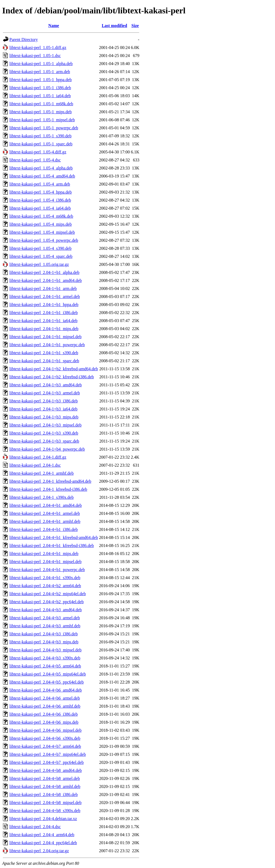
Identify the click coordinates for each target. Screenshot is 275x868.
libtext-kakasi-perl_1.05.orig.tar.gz (39, 264)
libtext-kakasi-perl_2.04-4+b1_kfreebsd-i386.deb (52, 546)
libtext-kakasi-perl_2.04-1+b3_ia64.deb (43, 409)
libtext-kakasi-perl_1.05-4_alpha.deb (41, 168)
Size (135, 26)
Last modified (114, 26)
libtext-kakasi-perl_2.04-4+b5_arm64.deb (45, 666)
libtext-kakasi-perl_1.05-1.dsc (35, 56)
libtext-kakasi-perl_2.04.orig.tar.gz (39, 851)
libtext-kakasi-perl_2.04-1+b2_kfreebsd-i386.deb (52, 377)
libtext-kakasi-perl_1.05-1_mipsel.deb (42, 120)
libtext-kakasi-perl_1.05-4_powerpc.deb (44, 240)
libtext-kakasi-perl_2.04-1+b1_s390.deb (44, 353)
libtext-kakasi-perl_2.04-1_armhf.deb (42, 473)
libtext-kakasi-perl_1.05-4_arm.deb (40, 184)
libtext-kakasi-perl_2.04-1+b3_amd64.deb (46, 385)
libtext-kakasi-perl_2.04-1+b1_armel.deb (45, 297)
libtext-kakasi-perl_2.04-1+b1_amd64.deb (46, 280)
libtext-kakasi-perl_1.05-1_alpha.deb (41, 64)
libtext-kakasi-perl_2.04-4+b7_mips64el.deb (48, 754)
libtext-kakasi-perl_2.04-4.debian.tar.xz (43, 819)
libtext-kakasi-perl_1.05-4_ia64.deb (40, 208)
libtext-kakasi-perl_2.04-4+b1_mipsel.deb (45, 562)
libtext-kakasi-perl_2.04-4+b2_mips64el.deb (48, 594)
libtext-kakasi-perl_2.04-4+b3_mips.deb (44, 642)
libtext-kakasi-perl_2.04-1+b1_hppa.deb (44, 305)
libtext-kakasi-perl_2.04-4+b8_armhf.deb (45, 786)
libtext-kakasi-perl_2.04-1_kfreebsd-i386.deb (48, 489)
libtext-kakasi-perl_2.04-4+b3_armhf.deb (45, 626)
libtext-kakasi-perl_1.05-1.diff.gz (38, 48)
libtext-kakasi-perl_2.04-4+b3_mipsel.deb (45, 650)
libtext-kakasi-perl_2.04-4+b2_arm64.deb (45, 586)
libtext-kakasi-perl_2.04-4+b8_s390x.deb (45, 811)
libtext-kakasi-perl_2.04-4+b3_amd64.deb (46, 610)
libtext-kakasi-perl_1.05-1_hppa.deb (41, 80)
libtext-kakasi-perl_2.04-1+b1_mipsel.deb (45, 337)
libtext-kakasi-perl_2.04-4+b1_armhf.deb (45, 521)
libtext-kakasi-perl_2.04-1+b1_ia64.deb (43, 321)
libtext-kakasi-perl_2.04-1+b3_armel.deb (45, 393)
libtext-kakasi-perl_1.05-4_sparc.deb (41, 256)
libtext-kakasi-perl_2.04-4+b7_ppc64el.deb (46, 762)
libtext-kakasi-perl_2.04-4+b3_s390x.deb (45, 658)
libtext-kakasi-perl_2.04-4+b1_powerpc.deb (47, 570)
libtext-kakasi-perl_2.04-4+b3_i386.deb (44, 634)
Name (54, 26)
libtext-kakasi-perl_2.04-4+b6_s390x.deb (45, 738)
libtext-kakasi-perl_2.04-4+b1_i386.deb (44, 529)
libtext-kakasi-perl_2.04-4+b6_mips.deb (44, 722)
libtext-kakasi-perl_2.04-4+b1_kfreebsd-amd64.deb (54, 537)
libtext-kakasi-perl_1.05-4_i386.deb (40, 200)
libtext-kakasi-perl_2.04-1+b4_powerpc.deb (47, 449)
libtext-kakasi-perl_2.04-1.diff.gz (38, 457)
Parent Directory (24, 39)
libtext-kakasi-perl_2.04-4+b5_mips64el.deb (48, 674)
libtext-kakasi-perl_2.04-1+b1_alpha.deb (44, 272)
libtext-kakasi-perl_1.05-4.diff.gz (38, 152)
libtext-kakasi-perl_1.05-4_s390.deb (40, 248)
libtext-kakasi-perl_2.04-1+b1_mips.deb (44, 329)
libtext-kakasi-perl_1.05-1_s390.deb (40, 136)
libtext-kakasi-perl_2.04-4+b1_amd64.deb (46, 505)
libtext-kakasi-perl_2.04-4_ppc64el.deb (43, 843)
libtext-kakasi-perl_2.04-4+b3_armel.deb (45, 618)
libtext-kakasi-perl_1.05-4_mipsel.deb (42, 232)
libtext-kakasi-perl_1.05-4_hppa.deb (41, 192)
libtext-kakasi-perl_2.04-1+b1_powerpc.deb (47, 345)
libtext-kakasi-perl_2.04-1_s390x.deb (42, 497)
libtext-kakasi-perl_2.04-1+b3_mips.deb (44, 417)
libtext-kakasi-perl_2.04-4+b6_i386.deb (44, 714)
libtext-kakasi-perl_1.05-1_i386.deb (40, 88)
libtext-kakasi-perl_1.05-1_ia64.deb (40, 96)
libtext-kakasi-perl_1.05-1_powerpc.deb (44, 128)
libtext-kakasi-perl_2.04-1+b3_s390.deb (44, 433)
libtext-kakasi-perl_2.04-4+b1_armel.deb (45, 513)
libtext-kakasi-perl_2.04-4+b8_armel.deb (45, 778)
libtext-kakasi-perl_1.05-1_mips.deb (41, 112)
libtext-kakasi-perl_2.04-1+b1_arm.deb (43, 288)
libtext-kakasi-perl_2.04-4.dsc (35, 827)
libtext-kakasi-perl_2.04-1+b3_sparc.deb (44, 441)
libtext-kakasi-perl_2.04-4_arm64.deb (42, 835)
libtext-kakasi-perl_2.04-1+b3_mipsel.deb (45, 425)
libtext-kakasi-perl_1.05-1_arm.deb (40, 72)
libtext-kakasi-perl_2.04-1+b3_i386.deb (44, 401)
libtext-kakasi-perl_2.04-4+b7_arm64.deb (45, 746)
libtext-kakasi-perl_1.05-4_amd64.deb (42, 176)
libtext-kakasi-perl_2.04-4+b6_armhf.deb (45, 706)
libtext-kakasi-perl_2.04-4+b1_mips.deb (44, 554)
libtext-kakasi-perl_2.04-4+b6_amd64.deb (46, 690)
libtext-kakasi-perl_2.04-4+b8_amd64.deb (46, 770)
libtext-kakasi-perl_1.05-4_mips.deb (41, 224)
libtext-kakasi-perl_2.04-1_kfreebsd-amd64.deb (50, 481)
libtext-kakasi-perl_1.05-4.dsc (35, 160)
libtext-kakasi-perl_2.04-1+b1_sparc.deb (44, 361)
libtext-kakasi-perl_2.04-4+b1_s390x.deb (45, 578)
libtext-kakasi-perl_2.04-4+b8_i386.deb (44, 795)
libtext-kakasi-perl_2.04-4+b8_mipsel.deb (45, 803)
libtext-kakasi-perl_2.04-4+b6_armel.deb (45, 698)
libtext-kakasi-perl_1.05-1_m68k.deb (41, 104)
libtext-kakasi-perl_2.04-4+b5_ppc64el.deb (46, 682)
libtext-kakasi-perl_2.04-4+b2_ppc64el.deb (46, 602)
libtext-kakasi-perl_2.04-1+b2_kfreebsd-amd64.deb (54, 369)
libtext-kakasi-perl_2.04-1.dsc (35, 465)
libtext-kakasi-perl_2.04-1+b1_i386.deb (44, 313)
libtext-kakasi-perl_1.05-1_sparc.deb (41, 144)
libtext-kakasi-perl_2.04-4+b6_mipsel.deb (45, 730)
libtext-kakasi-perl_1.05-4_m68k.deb (41, 216)
